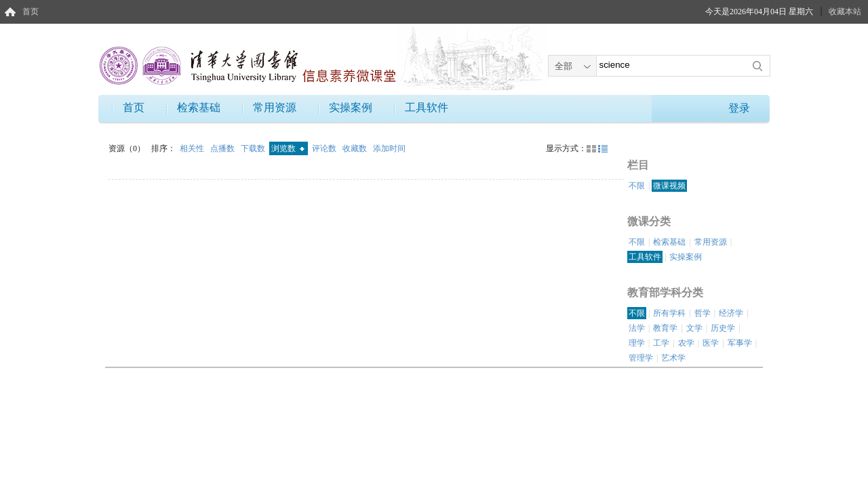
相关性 (193, 148)
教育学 (665, 328)
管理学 (641, 358)
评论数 (325, 148)
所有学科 (669, 313)
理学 (637, 343)
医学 (711, 343)
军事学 (740, 343)
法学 (637, 328)
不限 (637, 186)
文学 (694, 328)
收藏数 (356, 148)
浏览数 (288, 148)
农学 (686, 343)
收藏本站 (845, 12)
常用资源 (275, 107)
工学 (661, 343)
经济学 (731, 313)
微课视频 (669, 186)
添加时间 (389, 148)
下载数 (254, 148)
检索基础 (199, 107)
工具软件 (427, 107)
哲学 (703, 313)
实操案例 (351, 107)
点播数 (223, 148)
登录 (739, 108)
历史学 (723, 328)
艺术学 (673, 358)
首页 (31, 12)
